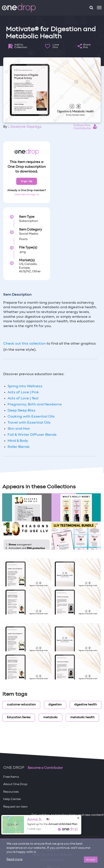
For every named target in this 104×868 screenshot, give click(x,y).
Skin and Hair (19, 429)
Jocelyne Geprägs (26, 127)
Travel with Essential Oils (29, 423)
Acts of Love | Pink (23, 392)
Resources (11, 792)
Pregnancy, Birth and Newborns (35, 405)
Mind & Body (18, 441)
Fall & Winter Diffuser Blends (32, 435)
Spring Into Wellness (25, 386)
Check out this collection (25, 344)
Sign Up (27, 181)
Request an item (15, 807)
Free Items (11, 777)
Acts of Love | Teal (23, 399)
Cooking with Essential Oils (31, 417)
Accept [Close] (91, 859)
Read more (14, 859)
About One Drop (15, 784)
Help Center (12, 799)
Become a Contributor (45, 768)
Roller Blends (19, 447)
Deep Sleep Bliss (22, 411)
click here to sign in (27, 195)
